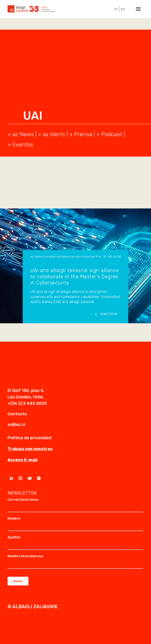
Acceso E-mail (22, 460)
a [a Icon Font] (138, 9)
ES (116, 9)
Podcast (112, 134)
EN (123, 9)
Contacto (17, 414)
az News (36, 256)
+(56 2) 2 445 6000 (27, 403)
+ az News (21, 134)
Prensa (83, 134)
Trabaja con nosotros (30, 449)
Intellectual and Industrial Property (80, 256)
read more (109, 314)
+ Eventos (20, 145)
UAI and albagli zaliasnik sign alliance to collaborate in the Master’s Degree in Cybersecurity (75, 277)
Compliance (51, 256)
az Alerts (54, 134)
